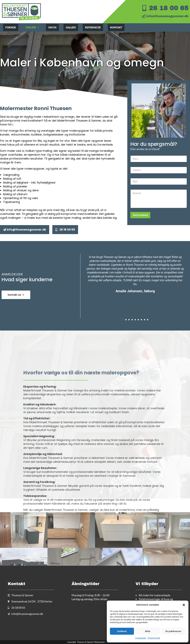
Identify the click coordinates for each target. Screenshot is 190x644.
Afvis (148, 631)
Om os (52, 27)
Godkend (122, 631)
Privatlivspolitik (154, 638)
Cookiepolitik (141, 638)
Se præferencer (173, 631)
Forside (11, 27)
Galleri (71, 27)
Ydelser (32, 27)
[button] (184, 605)
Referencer (93, 27)
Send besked (140, 215)
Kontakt (116, 27)
